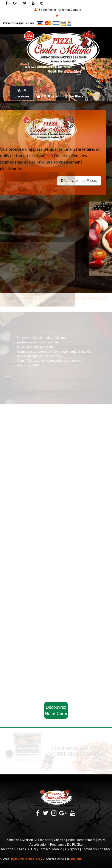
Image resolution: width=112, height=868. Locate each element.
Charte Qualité (64, 840)
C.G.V (32, 849)
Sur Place (74, 96)
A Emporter (48, 96)
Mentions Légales (13, 849)
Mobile (57, 849)
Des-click (76, 859)
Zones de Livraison (20, 840)
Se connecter (47, 10)
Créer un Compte (70, 10)
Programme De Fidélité (66, 844)
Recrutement (86, 840)
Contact (44, 849)
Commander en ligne (96, 849)
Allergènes (72, 849)
